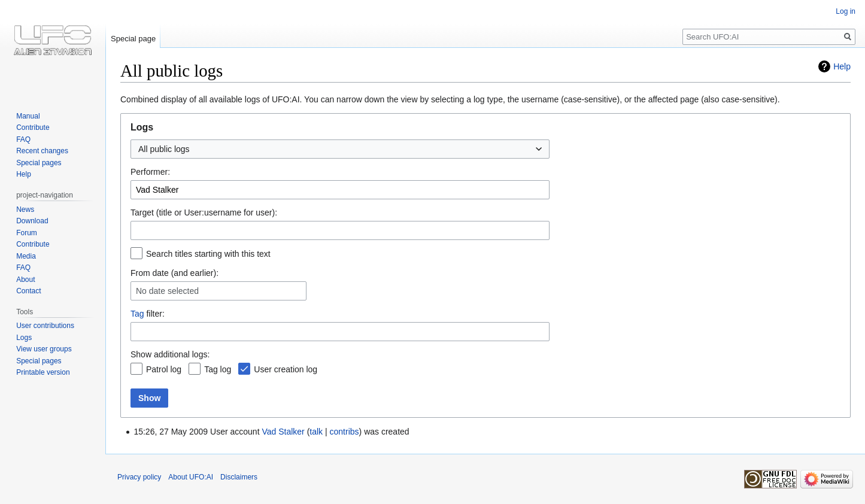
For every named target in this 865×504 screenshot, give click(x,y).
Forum (27, 233)
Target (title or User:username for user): (204, 212)
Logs (24, 338)
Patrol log (164, 369)
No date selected (167, 291)
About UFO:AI (191, 477)
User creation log (286, 369)
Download (32, 221)
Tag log (218, 369)
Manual (28, 116)
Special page (133, 39)
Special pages (39, 163)
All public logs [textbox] (164, 149)
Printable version (43, 372)
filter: (148, 314)
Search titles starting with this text (208, 254)
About (25, 280)
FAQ (23, 139)
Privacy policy (139, 477)
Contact (28, 291)
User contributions (45, 326)
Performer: (150, 172)
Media (26, 256)
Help (842, 66)
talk (316, 432)
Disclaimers (239, 477)
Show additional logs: (170, 354)
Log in (846, 11)
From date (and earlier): (174, 273)
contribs (345, 432)
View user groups (44, 349)
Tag (137, 314)
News (25, 210)
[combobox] (340, 149)
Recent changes (42, 151)
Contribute (33, 127)
